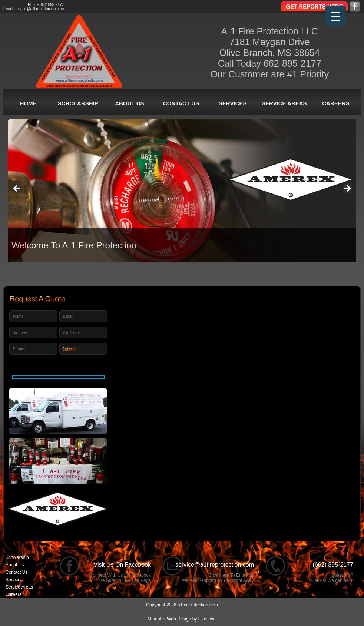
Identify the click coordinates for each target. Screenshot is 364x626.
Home (28, 103)
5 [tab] (211, 277)
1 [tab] (153, 277)
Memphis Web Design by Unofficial (182, 619)
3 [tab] (182, 277)
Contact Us (181, 103)
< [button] (17, 189)
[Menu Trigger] (336, 16)
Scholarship (78, 103)
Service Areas (284, 103)
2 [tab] (168, 277)
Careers (336, 103)
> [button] (347, 189)
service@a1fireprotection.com (39, 9)
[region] (182, 190)
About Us (129, 103)
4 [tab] (197, 277)
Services (233, 103)
